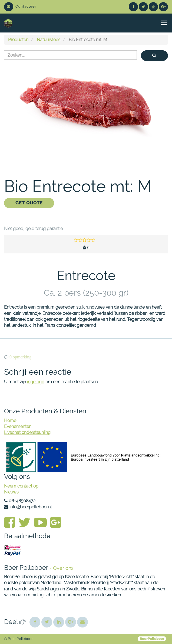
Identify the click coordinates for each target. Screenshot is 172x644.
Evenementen (18, 426)
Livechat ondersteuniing (27, 432)
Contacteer (20, 6)
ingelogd (36, 382)
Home (10, 421)
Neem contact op (21, 486)
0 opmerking (20, 357)
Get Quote (29, 203)
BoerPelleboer (152, 639)
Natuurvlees (49, 40)
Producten (18, 40)
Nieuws (11, 492)
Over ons (63, 568)
